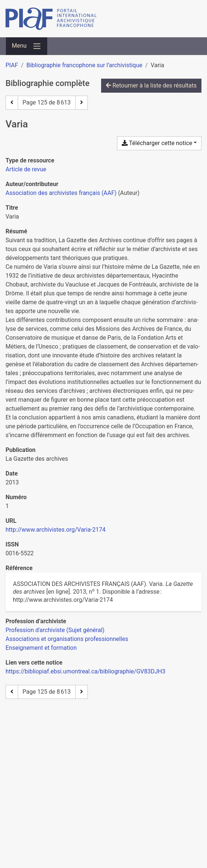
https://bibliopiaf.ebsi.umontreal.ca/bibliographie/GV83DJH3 (85, 671)
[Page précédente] (12, 103)
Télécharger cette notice (157, 143)
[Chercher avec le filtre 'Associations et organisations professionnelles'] (67, 639)
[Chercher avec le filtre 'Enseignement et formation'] (41, 648)
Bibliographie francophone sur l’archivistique (84, 65)
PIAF (12, 65)
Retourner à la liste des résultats (151, 85)
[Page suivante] (82, 103)
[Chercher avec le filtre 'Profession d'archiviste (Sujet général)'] (55, 630)
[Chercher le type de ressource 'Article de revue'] (26, 169)
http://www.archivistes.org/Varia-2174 (56, 530)
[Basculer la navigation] (27, 46)
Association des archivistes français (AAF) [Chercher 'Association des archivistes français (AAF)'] (61, 193)
